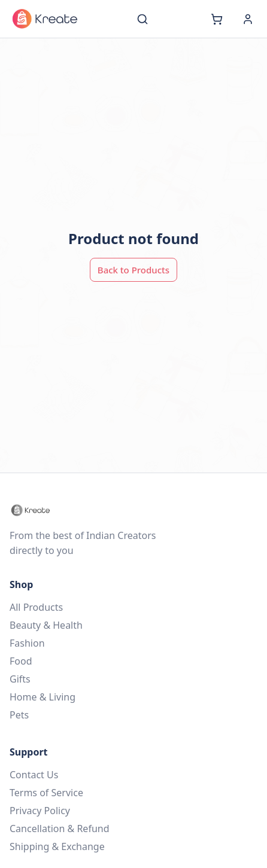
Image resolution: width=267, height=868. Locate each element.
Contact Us (34, 775)
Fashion (27, 643)
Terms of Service (46, 793)
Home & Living (43, 697)
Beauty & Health (46, 625)
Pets (19, 715)
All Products (36, 607)
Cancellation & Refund (60, 829)
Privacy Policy (40, 811)
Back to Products (133, 270)
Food (21, 661)
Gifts (20, 679)
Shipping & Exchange (57, 846)
